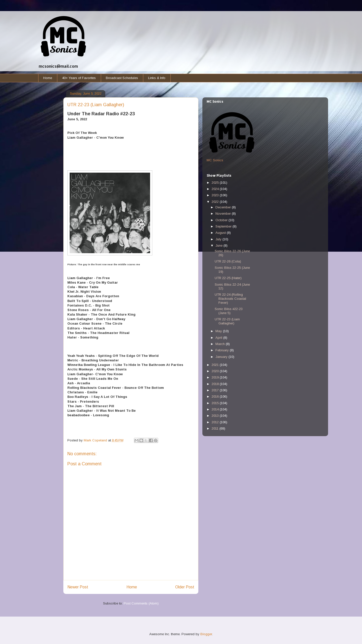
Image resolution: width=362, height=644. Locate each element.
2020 (216, 371)
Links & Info (157, 78)
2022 (216, 202)
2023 (216, 195)
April (219, 338)
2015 (216, 403)
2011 (216, 428)
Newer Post (78, 587)
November (224, 214)
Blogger (206, 634)
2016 (216, 396)
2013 (216, 416)
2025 (216, 183)
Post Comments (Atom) (141, 603)
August (221, 233)
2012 (216, 422)
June (219, 245)
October (222, 220)
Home (48, 78)
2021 (216, 365)
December (224, 207)
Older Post (185, 587)
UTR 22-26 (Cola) (228, 261)
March (221, 344)
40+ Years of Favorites (79, 78)
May (219, 331)
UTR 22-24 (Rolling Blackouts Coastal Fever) (230, 298)
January (222, 357)
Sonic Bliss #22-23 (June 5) (229, 311)
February (223, 350)
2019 (216, 377)
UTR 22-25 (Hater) (228, 278)
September (224, 226)
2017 (216, 390)
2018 (216, 384)
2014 (216, 409)
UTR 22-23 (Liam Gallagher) (227, 321)
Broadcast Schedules (122, 78)
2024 (216, 189)
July (219, 239)
